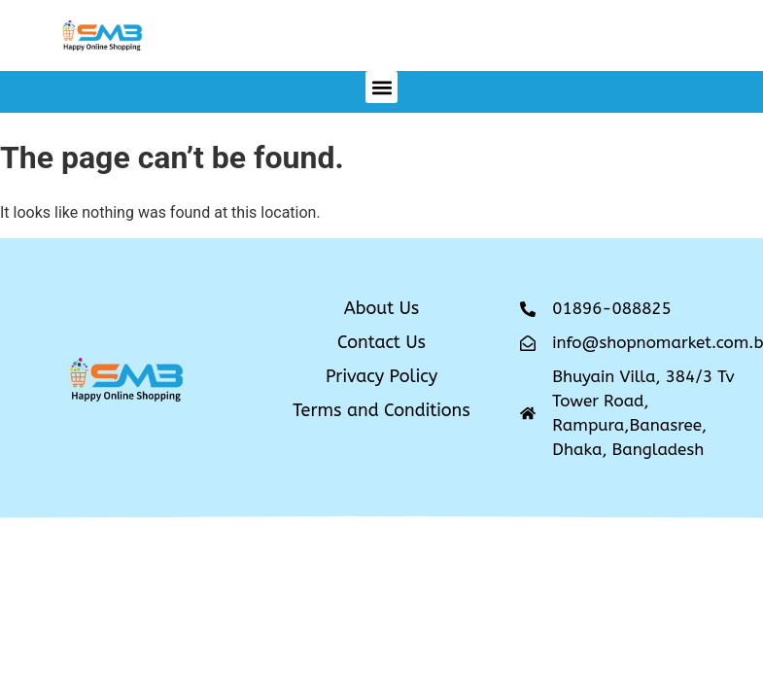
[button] (381, 87)
